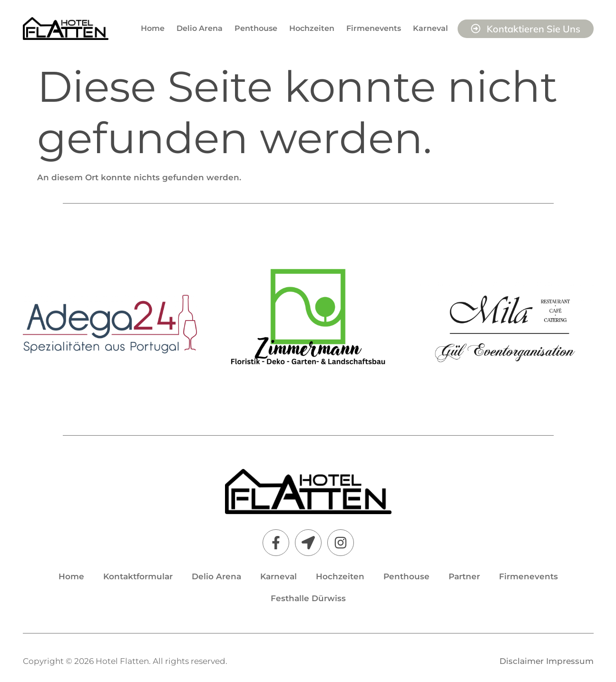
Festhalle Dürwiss (308, 598)
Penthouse (256, 28)
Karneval (430, 28)
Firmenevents (374, 28)
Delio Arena (200, 28)
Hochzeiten (312, 28)
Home (153, 28)
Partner (464, 576)
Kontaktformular (138, 576)
